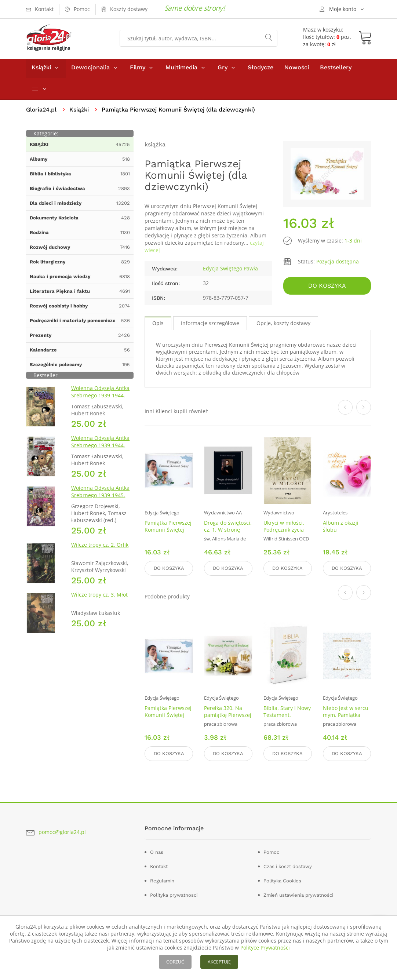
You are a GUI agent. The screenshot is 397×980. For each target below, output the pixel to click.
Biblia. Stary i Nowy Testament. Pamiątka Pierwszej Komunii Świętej (287, 719)
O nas (157, 853)
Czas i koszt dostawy (288, 867)
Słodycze (261, 69)
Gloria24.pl (42, 111)
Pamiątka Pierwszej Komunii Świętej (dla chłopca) (168, 531)
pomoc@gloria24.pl (62, 833)
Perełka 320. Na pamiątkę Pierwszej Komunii (228, 716)
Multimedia (181, 69)
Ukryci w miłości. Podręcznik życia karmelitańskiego (284, 531)
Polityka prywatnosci (174, 895)
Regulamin (162, 881)
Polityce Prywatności (265, 948)
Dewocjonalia (90, 69)
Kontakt (159, 867)
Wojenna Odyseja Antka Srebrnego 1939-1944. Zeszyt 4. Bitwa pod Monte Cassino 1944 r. (100, 451)
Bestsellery (336, 69)
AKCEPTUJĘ (219, 962)
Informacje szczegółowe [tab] (210, 325)
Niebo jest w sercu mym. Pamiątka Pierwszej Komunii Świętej (346, 719)
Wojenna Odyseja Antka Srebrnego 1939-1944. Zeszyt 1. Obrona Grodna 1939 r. (102, 401)
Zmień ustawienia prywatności (298, 895)
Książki (41, 69)
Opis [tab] (158, 325)
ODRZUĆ (175, 962)
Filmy (138, 69)
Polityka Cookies (282, 881)
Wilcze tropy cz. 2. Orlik (100, 547)
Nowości (297, 69)
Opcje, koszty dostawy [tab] (283, 325)
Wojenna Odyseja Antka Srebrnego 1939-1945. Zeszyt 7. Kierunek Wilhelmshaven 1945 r (100, 501)
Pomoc (271, 853)
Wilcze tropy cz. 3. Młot (99, 596)
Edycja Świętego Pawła (230, 270)
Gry (223, 69)
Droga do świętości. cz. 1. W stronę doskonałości (228, 531)
